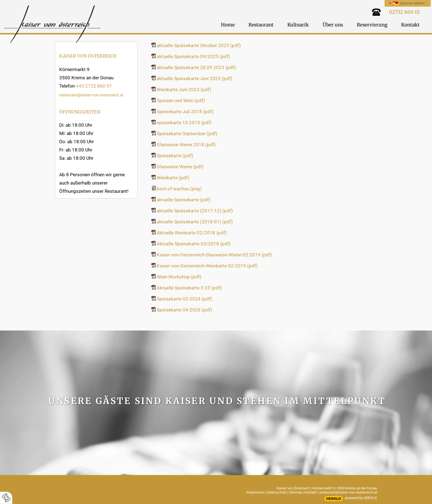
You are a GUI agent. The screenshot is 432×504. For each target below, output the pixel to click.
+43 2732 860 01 (94, 86)
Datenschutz (277, 492)
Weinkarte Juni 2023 (184, 90)
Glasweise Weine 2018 (186, 145)
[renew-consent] (6, 498)
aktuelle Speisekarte (184, 200)
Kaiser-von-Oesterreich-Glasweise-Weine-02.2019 (214, 255)
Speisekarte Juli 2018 (185, 112)
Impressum (255, 492)
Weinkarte (173, 178)
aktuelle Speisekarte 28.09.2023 (196, 67)
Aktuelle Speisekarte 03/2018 (194, 244)
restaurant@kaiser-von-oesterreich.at (91, 95)
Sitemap (295, 492)
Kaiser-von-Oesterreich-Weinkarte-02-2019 (207, 266)
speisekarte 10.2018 (184, 123)
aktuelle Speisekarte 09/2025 (193, 56)
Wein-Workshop (179, 277)
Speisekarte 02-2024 (184, 299)
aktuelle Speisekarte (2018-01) (195, 222)
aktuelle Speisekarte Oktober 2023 (199, 45)
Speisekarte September (187, 134)
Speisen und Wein (181, 101)
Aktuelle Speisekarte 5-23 (189, 288)
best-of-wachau (179, 189)
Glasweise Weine (180, 167)
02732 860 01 (404, 12)
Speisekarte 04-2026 (184, 310)
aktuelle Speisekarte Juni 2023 (195, 78)
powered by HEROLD (361, 498)
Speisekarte (175, 156)
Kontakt (310, 492)
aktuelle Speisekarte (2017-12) (195, 211)
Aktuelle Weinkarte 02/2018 (192, 233)
